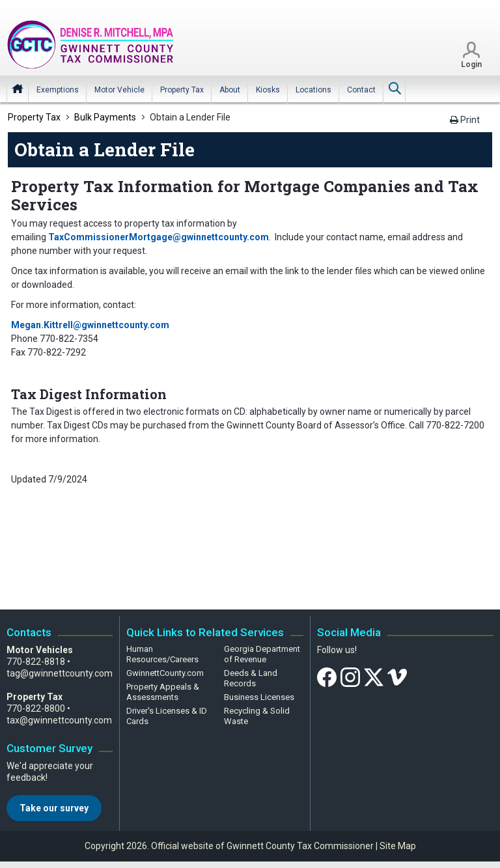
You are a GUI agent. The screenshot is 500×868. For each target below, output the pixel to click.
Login (471, 66)
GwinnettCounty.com (165, 673)
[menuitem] (58, 91)
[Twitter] (374, 677)
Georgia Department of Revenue (262, 654)
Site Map (398, 846)
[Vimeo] (397, 677)
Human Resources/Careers (162, 654)
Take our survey (54, 808)
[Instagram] (350, 677)
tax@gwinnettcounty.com (59, 720)
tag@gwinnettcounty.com (60, 673)
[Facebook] (327, 677)
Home (18, 90)
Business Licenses (259, 697)
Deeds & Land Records (251, 678)
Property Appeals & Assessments (163, 692)
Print (465, 120)
